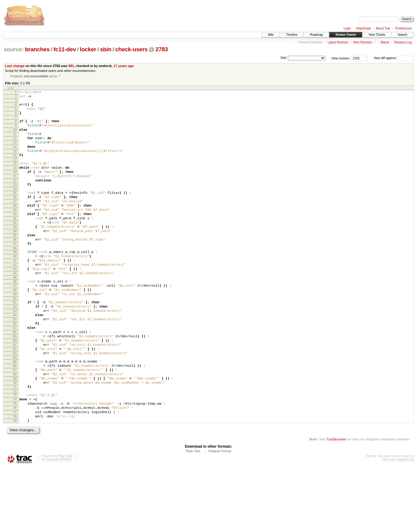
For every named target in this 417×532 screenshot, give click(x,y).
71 (15, 444)
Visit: (284, 58)
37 (15, 274)
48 (15, 328)
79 (15, 484)
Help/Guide (363, 28)
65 (15, 413)
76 (15, 469)
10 (15, 137)
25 (15, 212)
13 (15, 152)
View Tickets (377, 35)
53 (15, 352)
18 (15, 177)
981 (71, 66)
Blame (385, 42)
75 (15, 463)
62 (15, 399)
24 (15, 208)
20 (15, 187)
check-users (131, 49)
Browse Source (346, 35)
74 (15, 458)
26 (15, 217)
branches (37, 49)
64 (15, 409)
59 (15, 383)
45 (15, 314)
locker (88, 49)
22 (15, 197)
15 (15, 163)
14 (15, 157)
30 (15, 237)
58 (15, 378)
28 (15, 227)
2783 (162, 49)
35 (15, 263)
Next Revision (363, 42)
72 (15, 449)
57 (15, 373)
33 (15, 253)
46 (15, 318)
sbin (106, 49)
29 (15, 232)
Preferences (404, 28)
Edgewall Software (59, 524)
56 (15, 368)
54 (15, 358)
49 (15, 333)
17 (15, 173)
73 (15, 453)
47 (15, 323)
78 (15, 479)
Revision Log (403, 42)
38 (15, 279)
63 (15, 404)
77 (15, 474)
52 (15, 347)
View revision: (341, 58)
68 (15, 429)
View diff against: (394, 58)
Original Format (220, 515)
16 (15, 168)
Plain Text (193, 515)
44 (15, 308)
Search (402, 35)
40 (15, 288)
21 (15, 192)
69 (15, 434)
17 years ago (124, 66)
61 (15, 394)
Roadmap (316, 35)
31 (15, 243)
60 (15, 389)
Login (347, 28)
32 (15, 248)
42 (15, 298)
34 (15, 258)
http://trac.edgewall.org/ (398, 524)
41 (15, 293)
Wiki (271, 35)
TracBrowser (336, 503)
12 (15, 147)
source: (14, 49)
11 (15, 142)
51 (15, 342)
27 (15, 222)
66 (15, 418)
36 (15, 268)
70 (15, 439)
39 (15, 283)
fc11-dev (65, 49)
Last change (15, 66)
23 (15, 203)
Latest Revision (338, 42)
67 (15, 423)
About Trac (383, 28)
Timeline (292, 35)
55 (15, 363)
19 (15, 182)
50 (15, 338)
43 (15, 303)
